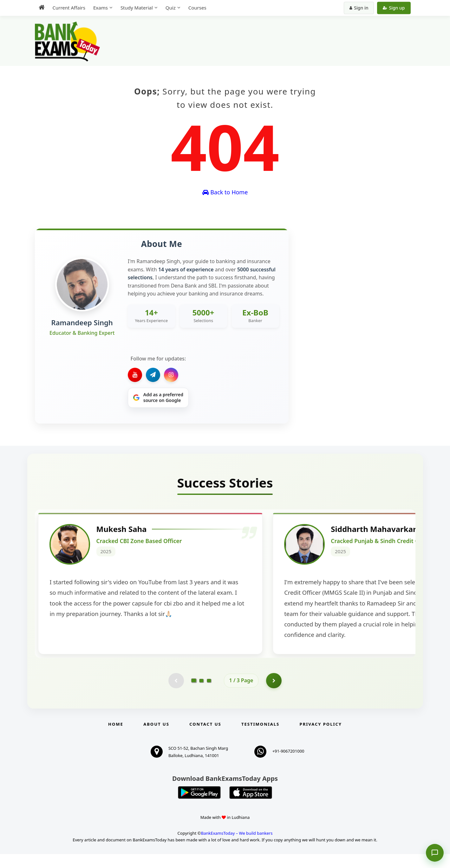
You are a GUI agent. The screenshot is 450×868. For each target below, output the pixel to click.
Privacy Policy (321, 738)
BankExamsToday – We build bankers (237, 847)
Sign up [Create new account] (394, 8)
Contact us (205, 738)
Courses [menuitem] (197, 8)
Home (116, 738)
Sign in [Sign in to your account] (359, 8)
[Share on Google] (158, 398)
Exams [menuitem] (101, 8)
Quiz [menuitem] (171, 8)
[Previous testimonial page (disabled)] (176, 694)
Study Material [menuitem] (137, 8)
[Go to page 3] (209, 694)
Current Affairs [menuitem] (69, 8)
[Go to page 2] (201, 694)
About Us (156, 738)
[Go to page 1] (194, 694)
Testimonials (260, 738)
